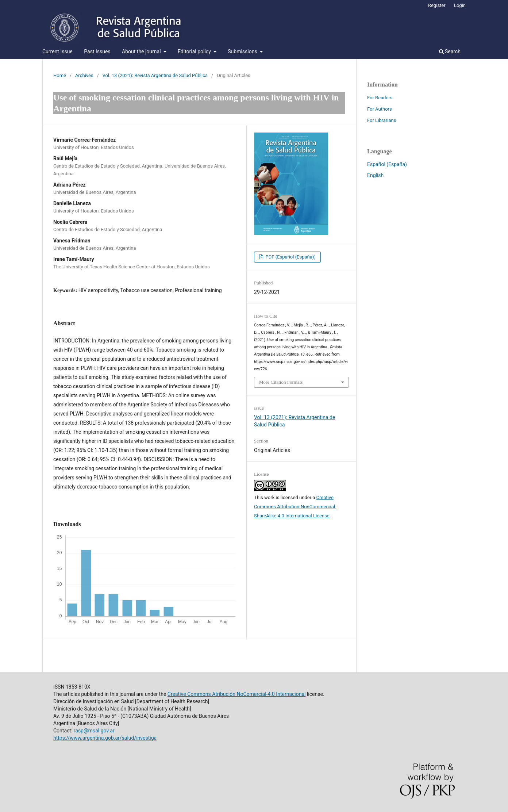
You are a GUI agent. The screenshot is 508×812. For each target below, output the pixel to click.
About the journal (142, 51)
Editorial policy (195, 51)
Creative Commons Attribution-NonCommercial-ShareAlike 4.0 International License (295, 507)
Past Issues (97, 51)
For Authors (380, 109)
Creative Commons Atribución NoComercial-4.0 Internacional (237, 694)
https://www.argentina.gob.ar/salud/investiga (105, 738)
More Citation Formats (281, 382)
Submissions (243, 51)
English (375, 175)
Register (437, 5)
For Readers (380, 98)
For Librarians (382, 120)
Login (460, 5)
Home (60, 75)
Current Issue (57, 51)
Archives (84, 75)
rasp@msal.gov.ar (94, 731)
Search (450, 51)
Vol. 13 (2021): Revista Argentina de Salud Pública (155, 75)
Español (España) (387, 164)
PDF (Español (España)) (290, 257)
